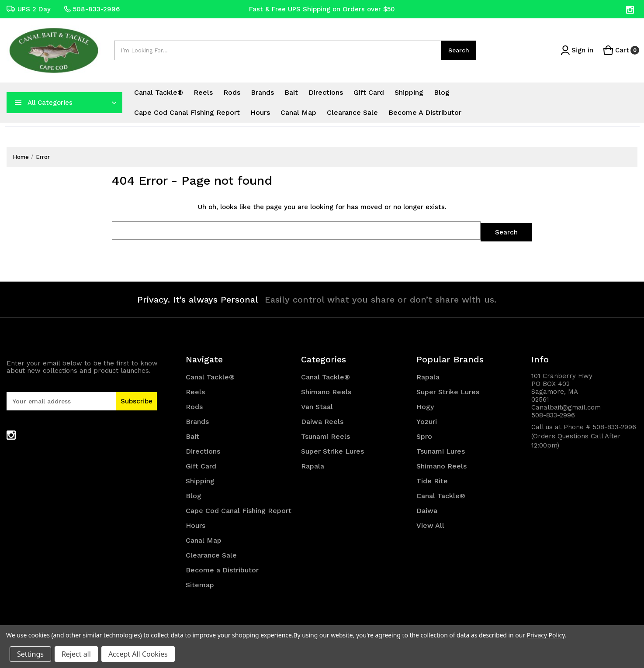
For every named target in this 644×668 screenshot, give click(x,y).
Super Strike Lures (332, 449)
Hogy (425, 405)
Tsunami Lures (441, 449)
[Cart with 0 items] (620, 50)
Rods (232, 92)
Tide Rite (432, 479)
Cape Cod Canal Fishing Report (187, 112)
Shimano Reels (326, 390)
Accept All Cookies (138, 654)
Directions (326, 92)
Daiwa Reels (322, 420)
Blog (442, 92)
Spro (424, 435)
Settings (30, 654)
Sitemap (200, 583)
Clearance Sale (352, 112)
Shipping (409, 92)
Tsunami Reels (325, 435)
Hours (260, 112)
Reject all (76, 654)
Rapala (313, 464)
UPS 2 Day (29, 9)
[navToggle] (18, 103)
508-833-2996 (92, 9)
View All (430, 524)
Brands (262, 92)
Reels (203, 92)
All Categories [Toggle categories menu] (50, 103)
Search (459, 50)
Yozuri (427, 420)
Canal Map (298, 112)
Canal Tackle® (159, 92)
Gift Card (369, 92)
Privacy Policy (546, 635)
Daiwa (427, 509)
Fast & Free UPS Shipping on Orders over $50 (322, 9)
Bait (291, 92)
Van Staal (317, 405)
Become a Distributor (425, 112)
